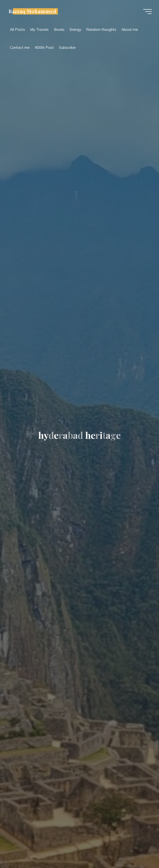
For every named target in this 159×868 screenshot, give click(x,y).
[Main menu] (147, 12)
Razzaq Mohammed (33, 11)
